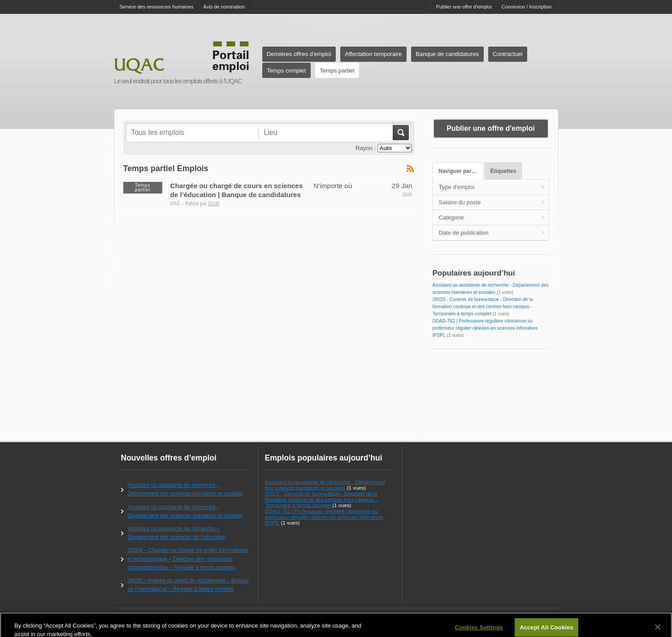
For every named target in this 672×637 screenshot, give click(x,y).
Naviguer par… (458, 171)
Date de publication (464, 233)
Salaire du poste (460, 202)
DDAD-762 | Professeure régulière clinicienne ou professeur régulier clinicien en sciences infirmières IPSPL (485, 328)
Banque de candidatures (447, 54)
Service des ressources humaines (157, 7)
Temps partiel (337, 71)
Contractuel (507, 54)
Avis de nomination (224, 7)
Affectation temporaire (374, 54)
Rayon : (366, 148)
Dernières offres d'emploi (299, 54)
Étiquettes (503, 171)
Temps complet (286, 71)
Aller (400, 133)
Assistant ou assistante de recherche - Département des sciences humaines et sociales (325, 485)
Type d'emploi (457, 187)
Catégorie (451, 217)
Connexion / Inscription (527, 7)
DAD (214, 204)
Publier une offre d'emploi (464, 7)
